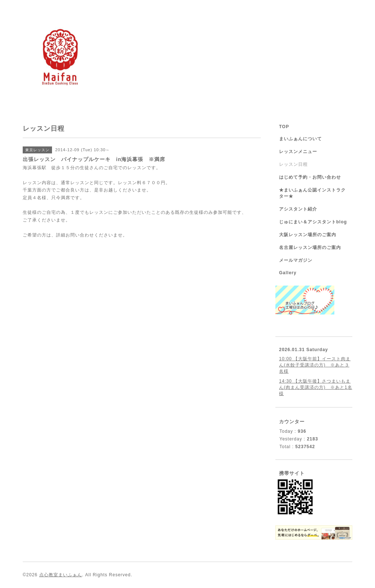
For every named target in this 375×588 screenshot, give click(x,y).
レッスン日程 (293, 164)
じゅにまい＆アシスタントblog (313, 222)
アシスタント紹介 (298, 209)
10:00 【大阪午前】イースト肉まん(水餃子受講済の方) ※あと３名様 (315, 365)
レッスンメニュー (298, 152)
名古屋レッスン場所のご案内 (310, 248)
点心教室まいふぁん (61, 575)
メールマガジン (296, 260)
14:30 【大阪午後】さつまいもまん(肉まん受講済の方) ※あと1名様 (316, 387)
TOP (284, 127)
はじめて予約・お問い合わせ (310, 177)
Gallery (288, 273)
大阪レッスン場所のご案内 (308, 235)
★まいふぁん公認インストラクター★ (312, 193)
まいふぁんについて (300, 139)
